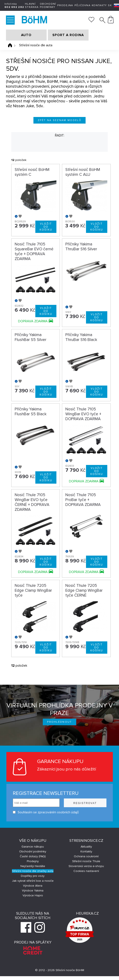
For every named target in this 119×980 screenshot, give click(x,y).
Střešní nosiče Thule (86, 861)
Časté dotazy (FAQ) (33, 856)
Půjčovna (82, 5)
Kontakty (99, 5)
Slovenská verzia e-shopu (86, 866)
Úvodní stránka (10, 45)
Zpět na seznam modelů (59, 120)
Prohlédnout (59, 722)
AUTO (26, 35)
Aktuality (86, 847)
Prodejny (33, 861)
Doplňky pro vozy (33, 876)
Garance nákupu (33, 847)
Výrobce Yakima (33, 891)
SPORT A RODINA (68, 35)
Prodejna (65, 5)
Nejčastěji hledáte (33, 866)
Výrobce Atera (33, 886)
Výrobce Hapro (33, 895)
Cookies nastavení (86, 871)
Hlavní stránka (32, 6)
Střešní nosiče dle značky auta (33, 871)
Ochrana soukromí (86, 856)
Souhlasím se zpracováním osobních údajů (46, 812)
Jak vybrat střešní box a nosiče (33, 881)
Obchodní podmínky (48, 6)
